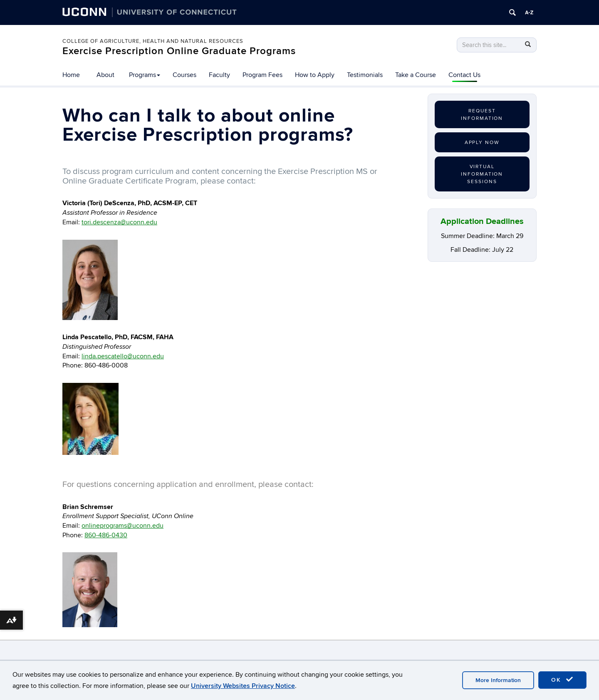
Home (71, 75)
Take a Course (416, 75)
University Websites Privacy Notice (243, 686)
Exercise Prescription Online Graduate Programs (179, 51)
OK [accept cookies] (562, 680)
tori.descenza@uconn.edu (119, 222)
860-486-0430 (106, 535)
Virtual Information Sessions (482, 174)
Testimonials (365, 75)
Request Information (482, 115)
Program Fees (262, 75)
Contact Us (464, 75)
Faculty (219, 75)
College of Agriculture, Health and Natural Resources (153, 41)
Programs (145, 75)
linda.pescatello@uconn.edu (123, 356)
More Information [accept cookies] (498, 680)
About (105, 75)
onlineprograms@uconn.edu (123, 526)
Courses (184, 75)
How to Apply (315, 75)
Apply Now (482, 143)
